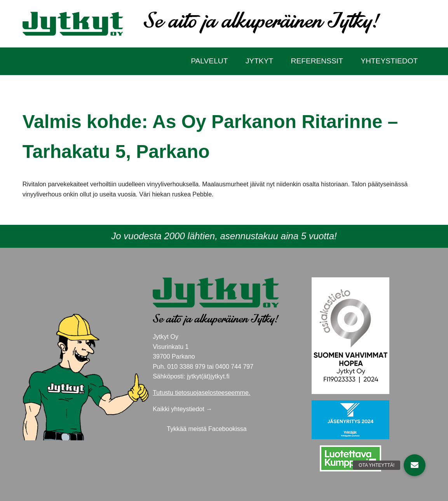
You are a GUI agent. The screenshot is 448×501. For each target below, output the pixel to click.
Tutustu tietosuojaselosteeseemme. (201, 393)
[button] (415, 465)
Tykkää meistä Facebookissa (207, 429)
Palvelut (209, 61)
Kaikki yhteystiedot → (182, 409)
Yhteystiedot (389, 61)
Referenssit (317, 61)
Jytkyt (259, 61)
